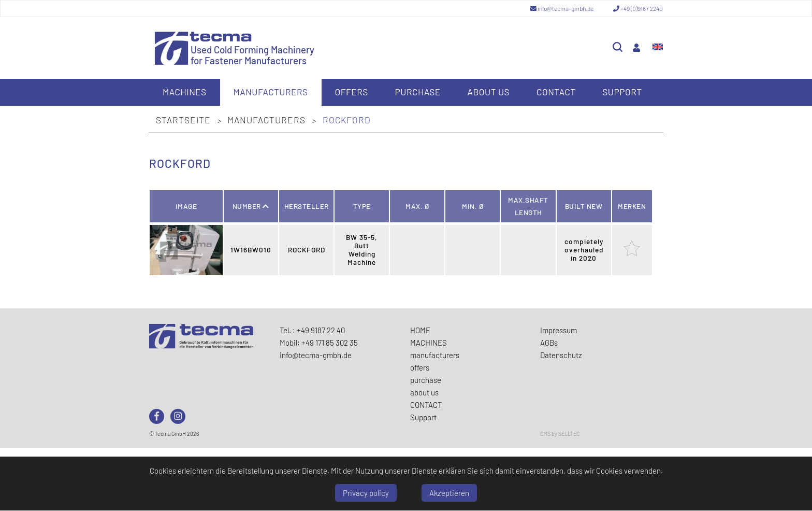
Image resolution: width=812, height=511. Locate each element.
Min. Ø (473, 206)
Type (362, 206)
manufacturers (270, 92)
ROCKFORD (347, 120)
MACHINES (185, 92)
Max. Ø (417, 206)
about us (489, 92)
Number (251, 206)
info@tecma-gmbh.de (562, 8)
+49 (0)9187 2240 (638, 8)
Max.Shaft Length (528, 206)
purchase (418, 92)
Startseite (184, 120)
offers (351, 92)
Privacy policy (366, 493)
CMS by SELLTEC (560, 434)
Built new (584, 206)
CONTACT (556, 92)
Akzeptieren (449, 493)
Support (622, 92)
